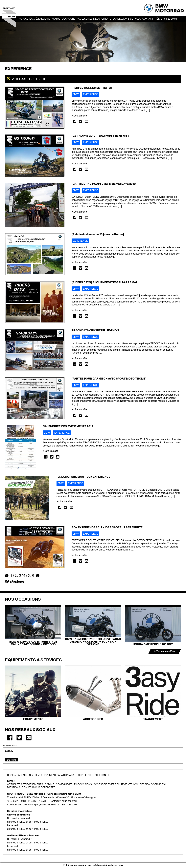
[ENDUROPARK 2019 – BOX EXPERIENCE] (84, 477)
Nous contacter (44, 787)
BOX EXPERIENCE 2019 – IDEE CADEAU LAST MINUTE (107, 527)
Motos (56, 19)
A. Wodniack (66, 775)
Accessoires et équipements (113, 784)
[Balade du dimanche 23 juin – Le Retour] (98, 234)
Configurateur (66, 784)
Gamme (49, 784)
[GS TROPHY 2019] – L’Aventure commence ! (100, 136)
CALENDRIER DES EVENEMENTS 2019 (68, 426)
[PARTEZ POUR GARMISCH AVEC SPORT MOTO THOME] (109, 379)
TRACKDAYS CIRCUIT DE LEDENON (95, 331)
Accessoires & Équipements (94, 19)
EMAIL (9, 751)
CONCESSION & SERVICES (150, 784)
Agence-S (24, 775)
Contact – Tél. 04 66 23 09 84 (160, 19)
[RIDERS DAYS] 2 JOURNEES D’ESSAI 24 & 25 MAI (104, 282)
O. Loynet (103, 775)
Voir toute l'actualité (29, 79)
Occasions (85, 784)
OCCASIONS (69, 19)
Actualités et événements (25, 784)
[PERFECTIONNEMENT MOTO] (92, 88)
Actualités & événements (35, 19)
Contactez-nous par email (64, 801)
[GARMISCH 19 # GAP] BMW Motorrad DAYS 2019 (104, 184)
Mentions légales (19, 787)
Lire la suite (80, 116)
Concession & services (127, 19)
